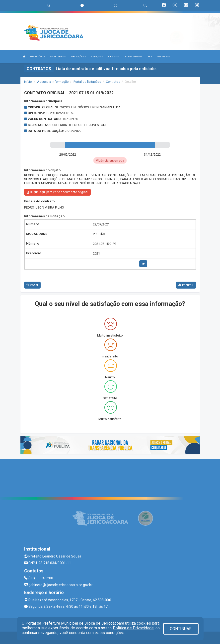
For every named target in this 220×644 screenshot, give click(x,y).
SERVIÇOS (97, 57)
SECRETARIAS (58, 57)
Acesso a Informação (53, 82)
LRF (149, 57)
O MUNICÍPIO (38, 57)
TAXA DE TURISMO (133, 57)
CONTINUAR (181, 629)
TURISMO (113, 57)
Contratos (113, 82)
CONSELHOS (164, 57)
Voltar (33, 285)
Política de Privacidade (133, 628)
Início (28, 82)
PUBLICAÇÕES (78, 57)
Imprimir (186, 285)
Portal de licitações (87, 82)
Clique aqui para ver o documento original (57, 192)
